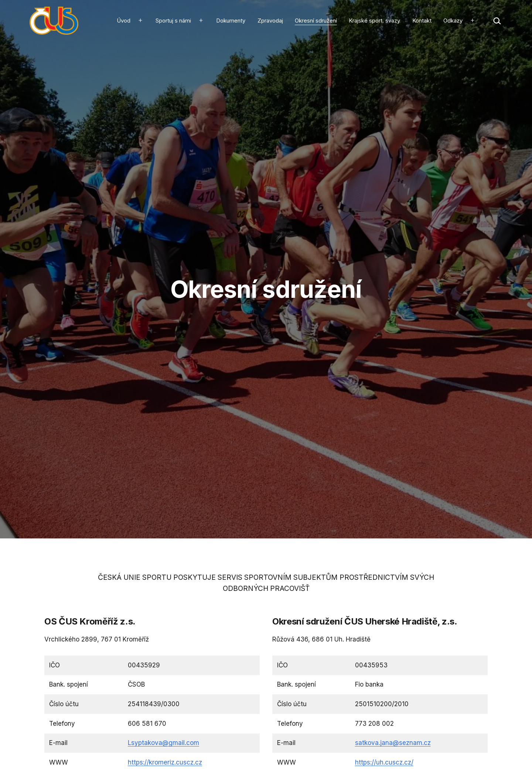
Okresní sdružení (316, 21)
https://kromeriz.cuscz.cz (165, 762)
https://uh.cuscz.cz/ (384, 762)
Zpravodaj (270, 21)
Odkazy (453, 21)
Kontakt (422, 21)
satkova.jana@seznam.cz (393, 743)
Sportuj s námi (173, 21)
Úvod (124, 21)
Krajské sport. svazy (374, 21)
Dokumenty (231, 21)
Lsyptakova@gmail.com (163, 743)
